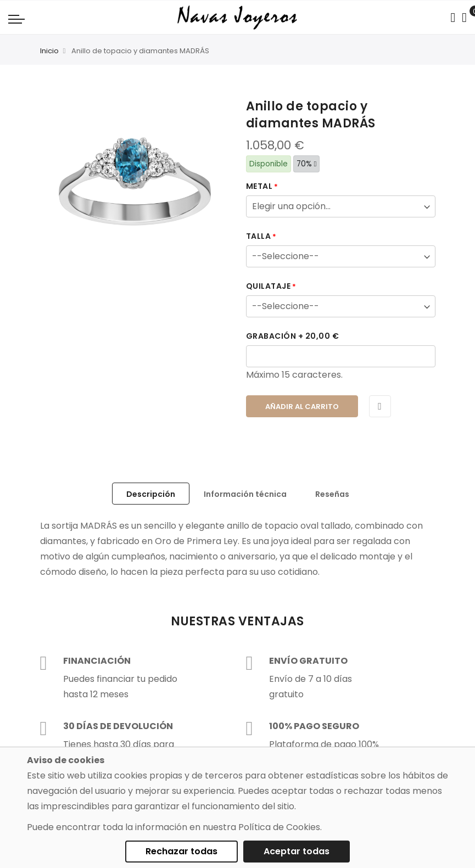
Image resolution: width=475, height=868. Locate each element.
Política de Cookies (279, 827)
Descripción (151, 494)
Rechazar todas (181, 851)
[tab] (151, 494)
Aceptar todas (297, 851)
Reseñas (332, 494)
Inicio (49, 51)
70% (307, 164)
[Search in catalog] (453, 18)
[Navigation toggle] (16, 19)
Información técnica (245, 494)
